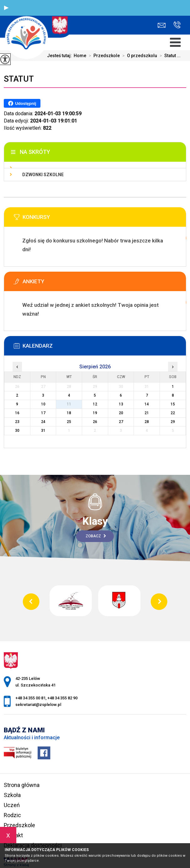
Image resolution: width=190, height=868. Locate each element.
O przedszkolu (138, 56)
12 (95, 404)
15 (173, 404)
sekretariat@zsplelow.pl (162, 25)
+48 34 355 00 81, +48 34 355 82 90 (177, 25)
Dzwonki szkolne (43, 175)
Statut (19, 79)
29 (173, 422)
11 (69, 404)
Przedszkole (103, 56)
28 (147, 422)
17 (43, 413)
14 (147, 404)
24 (43, 422)
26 (95, 422)
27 (121, 422)
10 (43, 404)
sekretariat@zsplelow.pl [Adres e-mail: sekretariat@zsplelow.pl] (38, 705)
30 (17, 431)
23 (17, 422)
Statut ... (169, 56)
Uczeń (12, 805)
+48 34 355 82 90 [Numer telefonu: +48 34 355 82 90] (62, 698)
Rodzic (12, 815)
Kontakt (13, 835)
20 (121, 413)
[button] (6, 8)
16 (17, 413)
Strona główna (22, 785)
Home (80, 56)
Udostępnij (22, 103)
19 (95, 413)
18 (69, 413)
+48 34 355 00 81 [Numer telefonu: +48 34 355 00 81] (30, 698)
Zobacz (96, 536)
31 (43, 431)
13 (121, 404)
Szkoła (12, 795)
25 (69, 422)
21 (147, 413)
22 (173, 413)
